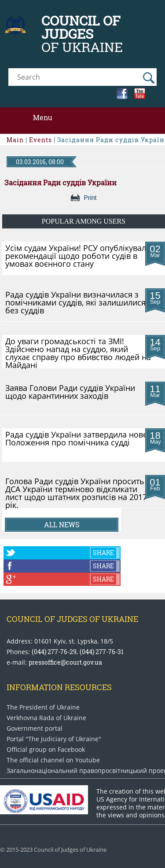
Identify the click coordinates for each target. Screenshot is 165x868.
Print (90, 198)
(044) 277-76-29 (54, 652)
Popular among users (84, 221)
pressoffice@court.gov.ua (65, 662)
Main (15, 140)
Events (40, 140)
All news (62, 524)
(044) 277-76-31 (102, 652)
